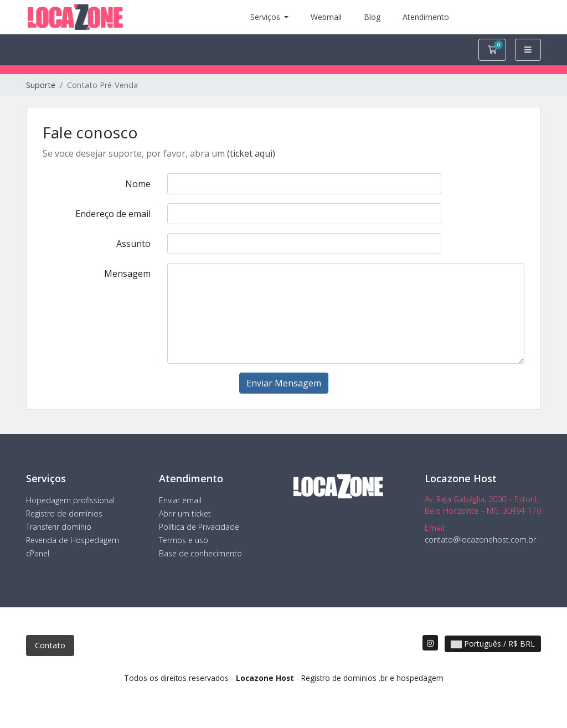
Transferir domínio (59, 527)
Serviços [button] (266, 17)
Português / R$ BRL (493, 644)
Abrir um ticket (185, 513)
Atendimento (426, 17)
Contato (50, 645)
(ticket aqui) (251, 153)
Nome (138, 184)
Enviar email (180, 500)
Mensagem (127, 273)
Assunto (133, 244)
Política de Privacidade (199, 527)
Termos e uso (184, 540)
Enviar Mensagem (284, 383)
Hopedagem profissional (70, 500)
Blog (372, 17)
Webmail (326, 17)
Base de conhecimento (200, 553)
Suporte (41, 85)
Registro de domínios (64, 513)
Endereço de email (113, 214)
